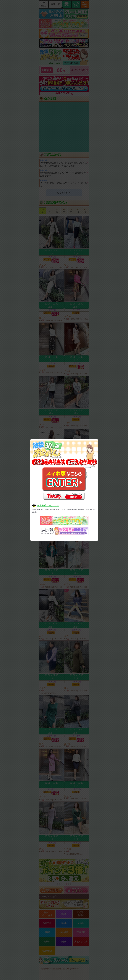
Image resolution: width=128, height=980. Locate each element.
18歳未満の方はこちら (48, 505)
